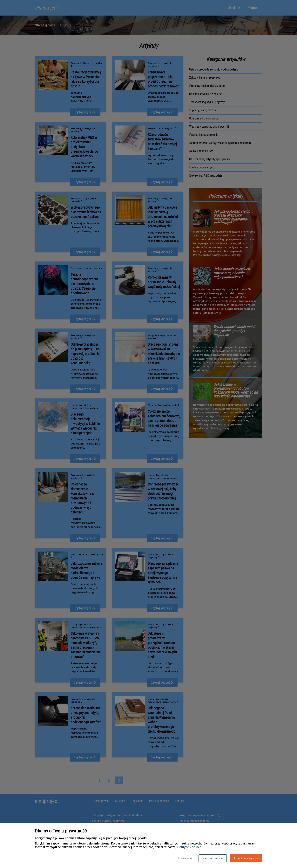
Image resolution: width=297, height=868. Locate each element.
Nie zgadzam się (213, 858)
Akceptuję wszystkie (246, 858)
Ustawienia (185, 858)
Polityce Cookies (189, 847)
